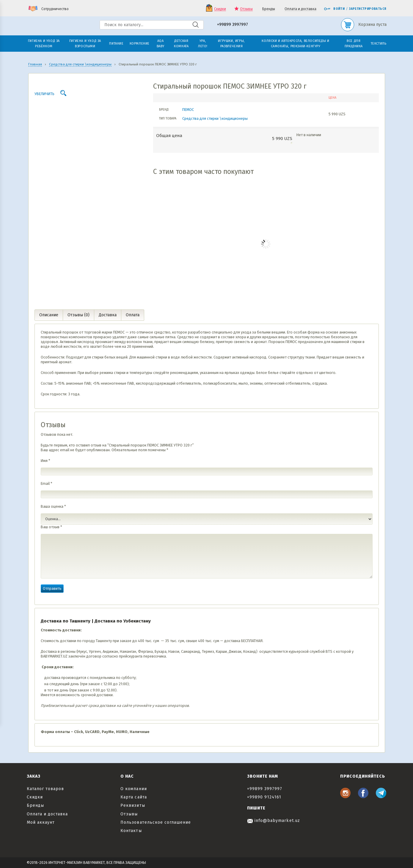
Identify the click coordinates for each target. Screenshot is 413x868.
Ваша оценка (53, 506)
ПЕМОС (188, 110)
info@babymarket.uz (274, 821)
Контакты (131, 831)
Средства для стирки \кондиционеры (215, 118)
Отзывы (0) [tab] (78, 315)
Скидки (220, 9)
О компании (134, 789)
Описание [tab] (49, 315)
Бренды (269, 9)
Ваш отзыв (51, 527)
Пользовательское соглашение (156, 822)
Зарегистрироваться (368, 9)
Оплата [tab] (133, 315)
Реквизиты (133, 805)
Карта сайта (134, 797)
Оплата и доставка (300, 9)
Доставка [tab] (108, 315)
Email (47, 483)
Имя (45, 461)
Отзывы (246, 9)
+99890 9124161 (264, 797)
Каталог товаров (45, 789)
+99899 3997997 (233, 25)
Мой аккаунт (41, 822)
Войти (334, 9)
